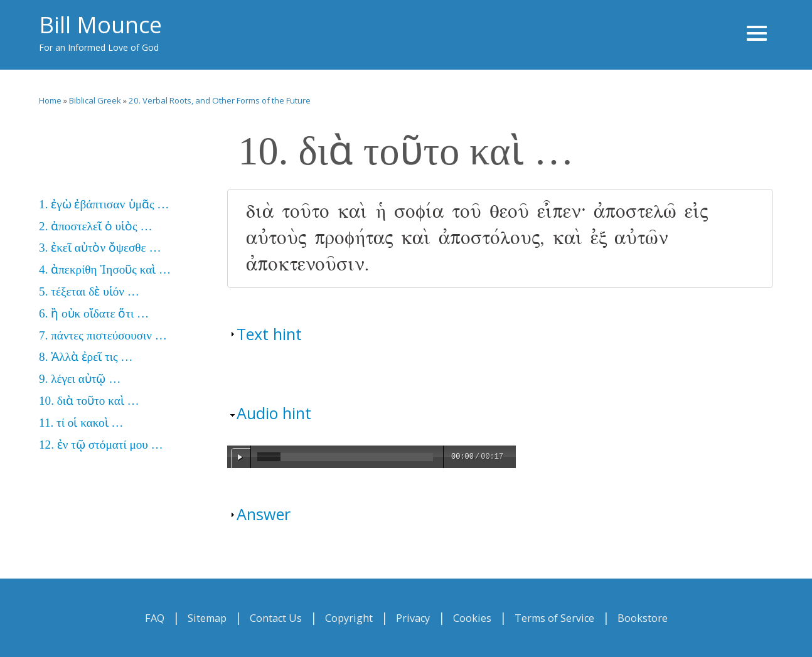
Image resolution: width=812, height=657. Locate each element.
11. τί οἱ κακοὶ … (81, 423)
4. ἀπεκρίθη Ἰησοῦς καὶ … (105, 270)
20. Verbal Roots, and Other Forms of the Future (220, 100)
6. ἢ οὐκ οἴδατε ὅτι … (94, 313)
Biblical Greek (95, 100)
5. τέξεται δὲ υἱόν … (89, 291)
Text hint (269, 334)
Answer (264, 514)
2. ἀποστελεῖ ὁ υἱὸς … (96, 226)
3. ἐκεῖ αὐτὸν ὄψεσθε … (100, 248)
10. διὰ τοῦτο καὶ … (89, 401)
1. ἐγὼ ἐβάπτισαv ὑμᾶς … (104, 204)
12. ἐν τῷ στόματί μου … (101, 445)
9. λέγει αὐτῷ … (80, 379)
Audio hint (274, 413)
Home (50, 100)
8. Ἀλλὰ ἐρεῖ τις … (86, 357)
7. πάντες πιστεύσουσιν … (103, 335)
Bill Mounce (100, 25)
